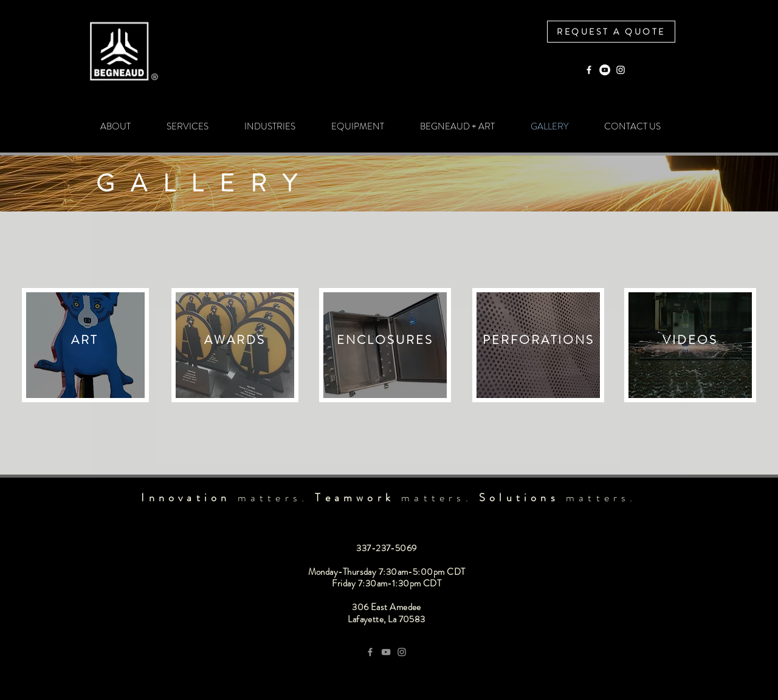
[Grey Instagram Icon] (402, 652)
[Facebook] (589, 70)
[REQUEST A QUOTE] (611, 32)
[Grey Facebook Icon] (370, 652)
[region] (85, 345)
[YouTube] (605, 70)
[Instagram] (621, 70)
